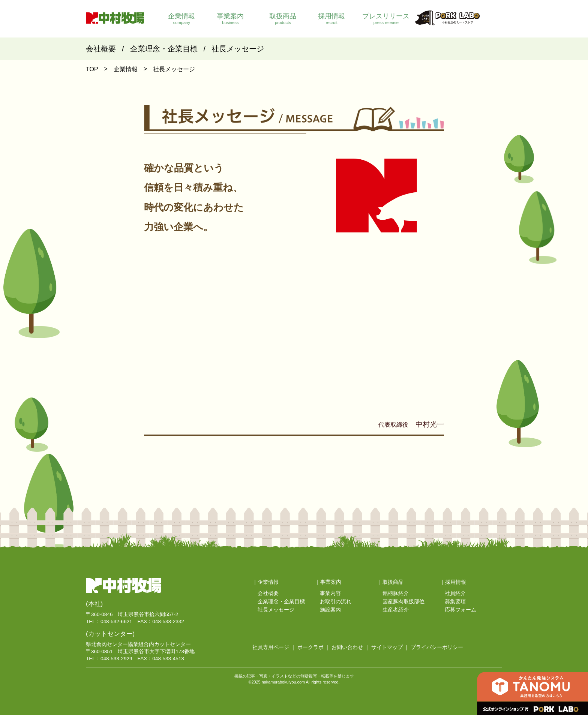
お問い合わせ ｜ (351, 647)
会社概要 (101, 49)
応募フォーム (460, 610)
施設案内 (330, 610)
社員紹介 (455, 593)
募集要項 (455, 602)
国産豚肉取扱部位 (403, 602)
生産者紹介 (396, 610)
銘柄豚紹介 (396, 593)
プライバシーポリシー (437, 647)
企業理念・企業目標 (164, 49)
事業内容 (330, 593)
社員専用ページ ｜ (274, 647)
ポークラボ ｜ (314, 647)
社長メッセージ (238, 49)
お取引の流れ (336, 602)
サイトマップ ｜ (390, 647)
